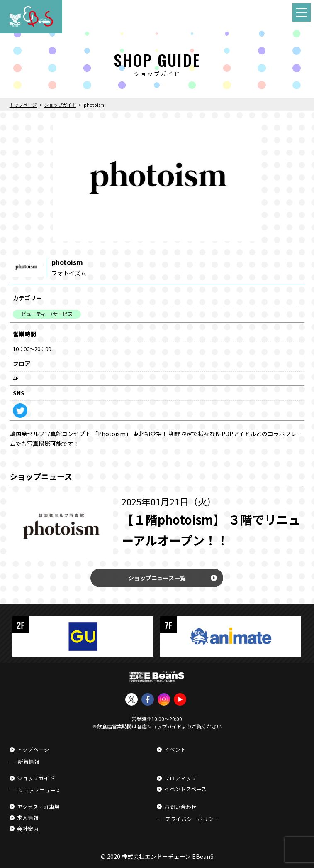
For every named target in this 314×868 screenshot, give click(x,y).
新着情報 (29, 761)
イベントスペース (185, 789)
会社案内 (28, 829)
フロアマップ (180, 778)
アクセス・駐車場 (38, 807)
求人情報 (28, 818)
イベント (175, 749)
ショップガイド (36, 778)
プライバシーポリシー (192, 819)
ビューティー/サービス (47, 314)
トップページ (33, 749)
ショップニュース (39, 790)
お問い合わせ (180, 807)
